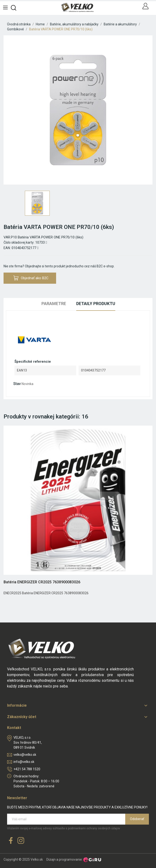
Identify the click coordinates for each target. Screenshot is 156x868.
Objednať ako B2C (31, 278)
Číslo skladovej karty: (19, 242)
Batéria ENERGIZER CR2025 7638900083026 (42, 582)
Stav (17, 384)
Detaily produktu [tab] (96, 304)
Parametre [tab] (54, 304)
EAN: (7, 248)
